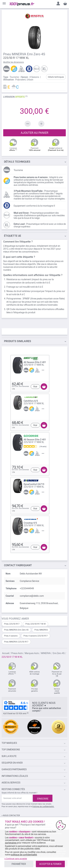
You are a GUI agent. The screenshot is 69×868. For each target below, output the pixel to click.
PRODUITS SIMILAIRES (18, 341)
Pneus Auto (17, 653)
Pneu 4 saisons (11, 636)
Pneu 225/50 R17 (12, 624)
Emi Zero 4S (59, 653)
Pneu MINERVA (41, 630)
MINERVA (46, 653)
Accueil (6, 653)
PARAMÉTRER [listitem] (19, 864)
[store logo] (22, 4)
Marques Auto (32, 653)
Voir (35, 387)
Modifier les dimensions (14, 62)
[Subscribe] (43, 798)
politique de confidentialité (24, 855)
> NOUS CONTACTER (11, 815)
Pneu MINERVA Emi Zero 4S (16, 630)
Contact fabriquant (18, 565)
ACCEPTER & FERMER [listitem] (50, 864)
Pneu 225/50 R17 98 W (36, 624)
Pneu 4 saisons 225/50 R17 (36, 636)
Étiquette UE (13, 236)
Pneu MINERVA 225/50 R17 (16, 642)
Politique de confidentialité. (43, 807)
